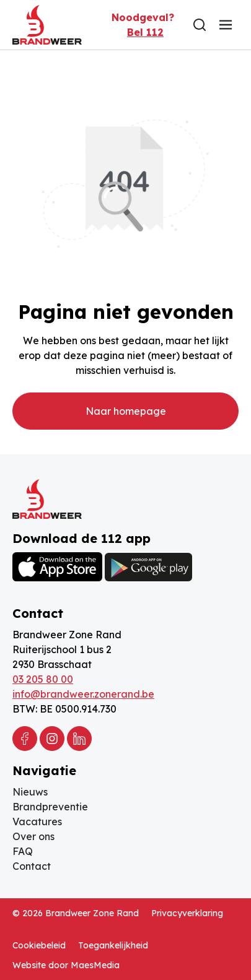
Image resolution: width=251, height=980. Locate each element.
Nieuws (30, 792)
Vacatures (37, 822)
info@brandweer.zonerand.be (83, 694)
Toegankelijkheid (113, 945)
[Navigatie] (226, 25)
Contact (32, 866)
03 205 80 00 (43, 679)
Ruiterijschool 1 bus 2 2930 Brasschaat (62, 657)
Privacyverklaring (187, 913)
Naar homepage (126, 411)
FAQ (23, 851)
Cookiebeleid (39, 945)
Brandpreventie (50, 807)
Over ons (33, 836)
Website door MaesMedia (66, 965)
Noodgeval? (143, 25)
